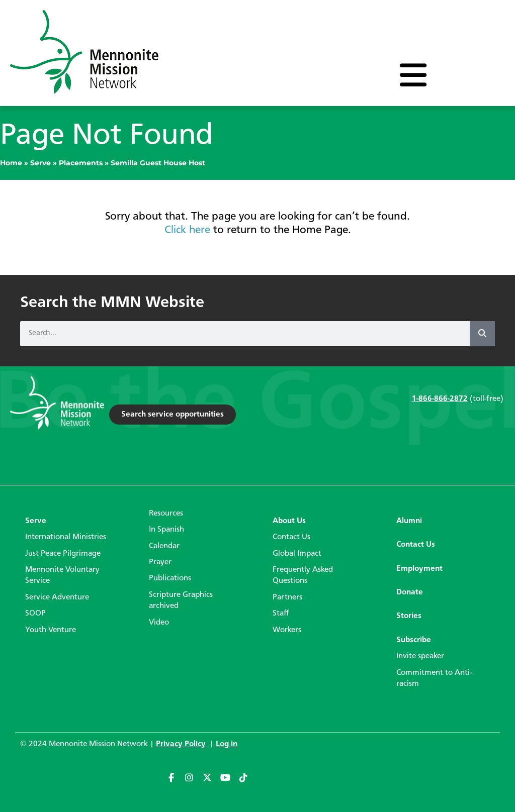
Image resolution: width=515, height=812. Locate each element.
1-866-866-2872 (440, 399)
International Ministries (66, 537)
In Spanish (166, 530)
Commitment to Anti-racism (434, 678)
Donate (410, 592)
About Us (289, 521)
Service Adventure (57, 597)
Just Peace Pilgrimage (63, 554)
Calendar (164, 546)
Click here (187, 230)
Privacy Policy (182, 744)
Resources (166, 514)
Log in (227, 744)
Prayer (160, 562)
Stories (409, 616)
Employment (419, 569)
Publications (170, 578)
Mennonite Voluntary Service (62, 575)
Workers (287, 630)
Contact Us (291, 537)
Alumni (409, 521)
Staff (281, 614)
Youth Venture (51, 630)
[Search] (482, 334)
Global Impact (297, 554)
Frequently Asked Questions (303, 575)
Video (159, 623)
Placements (81, 163)
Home (11, 163)
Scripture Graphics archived (181, 600)
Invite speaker (420, 656)
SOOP (35, 614)
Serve (40, 163)
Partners (287, 597)
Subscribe (414, 640)
